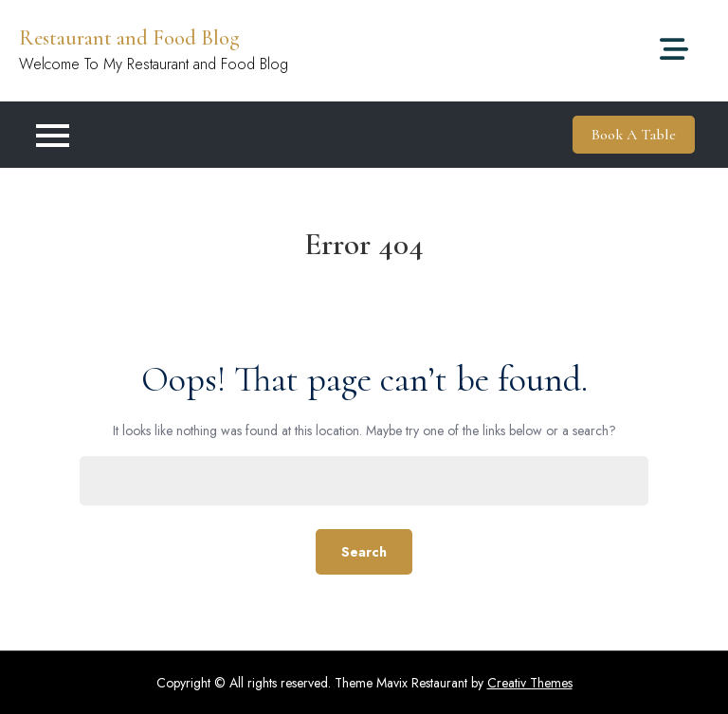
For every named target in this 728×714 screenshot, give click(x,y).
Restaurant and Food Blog (129, 38)
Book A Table (634, 135)
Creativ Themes (530, 683)
